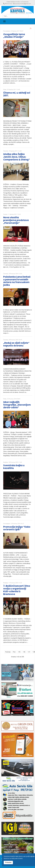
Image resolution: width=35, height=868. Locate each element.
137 (29, 652)
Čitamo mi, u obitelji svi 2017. (17, 94)
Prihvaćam (8, 862)
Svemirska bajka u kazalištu (14, 467)
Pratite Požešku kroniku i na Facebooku (18, 2)
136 (24, 652)
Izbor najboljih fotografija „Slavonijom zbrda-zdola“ (17, 405)
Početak (8, 652)
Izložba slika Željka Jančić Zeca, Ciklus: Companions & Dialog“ (17, 157)
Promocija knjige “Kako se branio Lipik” (17, 528)
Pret (14, 652)
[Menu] (4, 21)
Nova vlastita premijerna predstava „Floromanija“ (16, 220)
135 (19, 652)
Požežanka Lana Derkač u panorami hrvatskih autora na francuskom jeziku (17, 281)
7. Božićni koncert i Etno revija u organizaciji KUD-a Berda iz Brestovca (17, 590)
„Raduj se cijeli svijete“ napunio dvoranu (16, 344)
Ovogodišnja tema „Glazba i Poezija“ (14, 36)
